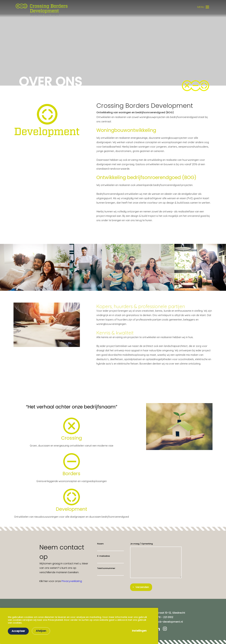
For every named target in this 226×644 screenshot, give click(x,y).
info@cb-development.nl (167, 622)
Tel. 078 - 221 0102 (162, 617)
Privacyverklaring (72, 581)
